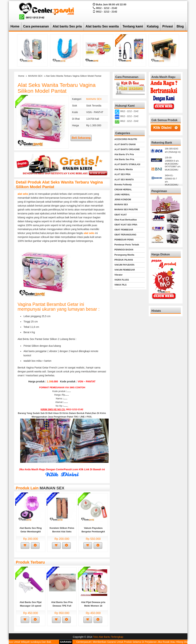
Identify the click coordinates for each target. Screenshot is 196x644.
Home (15, 26)
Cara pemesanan (36, 26)
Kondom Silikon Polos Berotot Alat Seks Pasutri (62, 532)
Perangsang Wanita (124, 255)
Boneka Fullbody (123, 185)
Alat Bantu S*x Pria (124, 154)
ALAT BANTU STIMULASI (127, 164)
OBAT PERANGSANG (125, 235)
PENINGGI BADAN (124, 250)
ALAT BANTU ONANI (125, 144)
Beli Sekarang (81, 138)
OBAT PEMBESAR (124, 230)
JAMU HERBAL (122, 195)
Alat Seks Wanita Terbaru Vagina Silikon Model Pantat (57, 88)
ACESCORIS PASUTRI (126, 139)
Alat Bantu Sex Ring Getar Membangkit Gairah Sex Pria (31, 532)
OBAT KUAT (121, 215)
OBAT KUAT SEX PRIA (126, 225)
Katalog (153, 26)
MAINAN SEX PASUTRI (126, 210)
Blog (180, 26)
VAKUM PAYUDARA (124, 265)
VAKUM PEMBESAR (125, 270)
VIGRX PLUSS (122, 280)
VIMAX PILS (120, 285)
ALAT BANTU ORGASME (127, 149)
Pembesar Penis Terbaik (127, 245)
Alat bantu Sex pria (67, 26)
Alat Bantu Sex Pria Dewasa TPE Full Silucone (62, 606)
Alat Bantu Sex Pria (124, 159)
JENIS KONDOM (123, 200)
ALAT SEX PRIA (122, 174)
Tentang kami (133, 26)
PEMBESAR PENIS (124, 240)
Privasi (168, 26)
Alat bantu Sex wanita (102, 26)
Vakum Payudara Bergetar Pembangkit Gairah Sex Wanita (93, 532)
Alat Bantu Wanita (123, 169)
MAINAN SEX (35, 76)
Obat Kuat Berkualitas (126, 220)
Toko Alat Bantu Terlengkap (108, 637)
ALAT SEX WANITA (124, 180)
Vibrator (118, 275)
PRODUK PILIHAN (124, 260)
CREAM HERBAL (123, 190)
